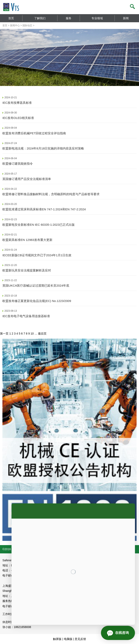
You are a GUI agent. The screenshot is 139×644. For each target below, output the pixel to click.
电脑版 (68, 639)
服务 (69, 18)
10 (32, 334)
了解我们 (40, 18)
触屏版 (57, 639)
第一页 (4, 334)
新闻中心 (15, 25)
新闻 (126, 18)
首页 (11, 18)
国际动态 (27, 25)
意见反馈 (80, 639)
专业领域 (97, 18)
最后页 (42, 334)
